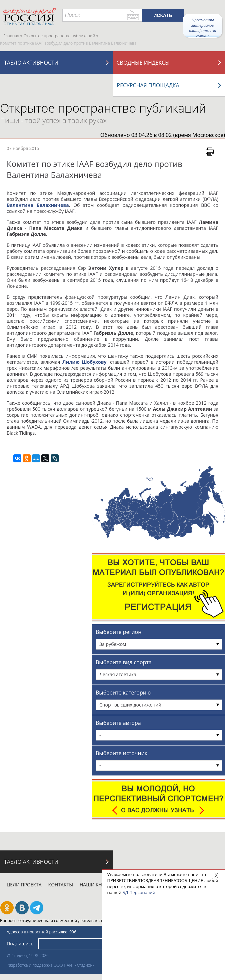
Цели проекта (24, 885)
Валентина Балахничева (38, 205)
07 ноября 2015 (23, 148)
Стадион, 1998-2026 (30, 956)
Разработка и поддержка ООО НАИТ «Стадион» (50, 965)
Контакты (61, 885)
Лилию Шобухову (84, 362)
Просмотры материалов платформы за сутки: (203, 27)
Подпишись (20, 944)
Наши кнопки (97, 885)
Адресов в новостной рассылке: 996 (41, 932)
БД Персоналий (139, 892)
